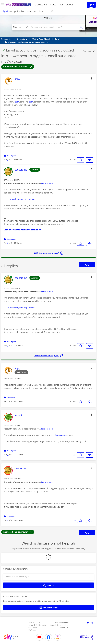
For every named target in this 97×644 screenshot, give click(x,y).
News (53, 5)
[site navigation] (3, 5)
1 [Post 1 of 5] (8, 160)
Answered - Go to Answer (18, 67)
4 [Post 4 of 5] (8, 455)
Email (49, 17)
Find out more (47, 183)
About (70, 5)
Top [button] (91, 623)
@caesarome (61, 435)
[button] (91, 78)
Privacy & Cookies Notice (38, 625)
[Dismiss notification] (52, 11)
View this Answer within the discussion (22, 230)
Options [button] (87, 51)
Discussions (41, 5)
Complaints (33, 627)
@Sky (17, 102)
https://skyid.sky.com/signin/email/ (20, 199)
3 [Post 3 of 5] (8, 401)
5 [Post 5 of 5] (8, 520)
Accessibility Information (59, 625)
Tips (61, 5)
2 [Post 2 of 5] (8, 243)
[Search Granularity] (21, 27)
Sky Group (32, 630)
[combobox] (54, 27)
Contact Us (64, 627)
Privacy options (34, 622)
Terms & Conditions (61, 622)
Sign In (91, 5)
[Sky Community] (19, 5)
